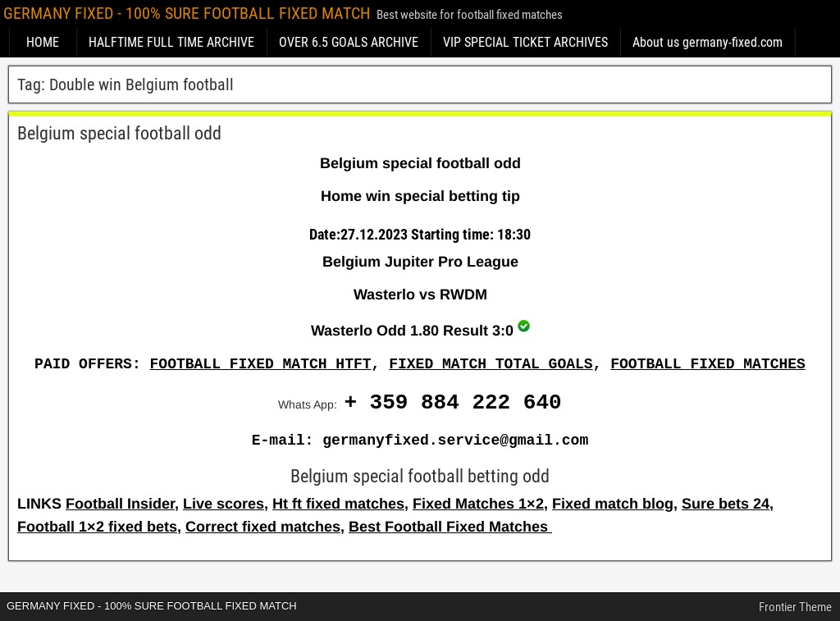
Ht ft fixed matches (338, 504)
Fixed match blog (613, 504)
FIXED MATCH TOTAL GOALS (491, 364)
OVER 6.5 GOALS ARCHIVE (349, 42)
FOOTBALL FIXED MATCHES (708, 364)
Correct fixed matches (263, 527)
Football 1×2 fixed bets (97, 527)
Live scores (224, 504)
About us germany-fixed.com (708, 42)
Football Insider (120, 504)
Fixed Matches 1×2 (478, 504)
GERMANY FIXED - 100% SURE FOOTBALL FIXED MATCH (187, 13)
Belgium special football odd (119, 133)
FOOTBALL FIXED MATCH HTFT (261, 364)
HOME (43, 42)
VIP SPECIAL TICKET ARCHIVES (525, 42)
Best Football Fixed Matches (450, 527)
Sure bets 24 (726, 504)
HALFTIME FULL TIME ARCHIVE (171, 42)
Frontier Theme (795, 607)
